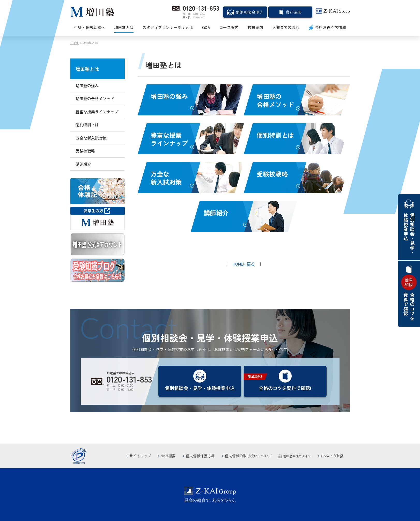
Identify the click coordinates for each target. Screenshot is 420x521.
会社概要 (168, 456)
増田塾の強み (169, 96)
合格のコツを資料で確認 (409, 298)
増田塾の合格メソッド (275, 100)
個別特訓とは (275, 135)
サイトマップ (140, 456)
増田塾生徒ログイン (297, 456)
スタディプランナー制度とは (168, 27)
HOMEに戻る (244, 264)
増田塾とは (124, 27)
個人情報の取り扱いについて (248, 456)
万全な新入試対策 (166, 178)
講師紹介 (216, 213)
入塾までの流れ (286, 27)
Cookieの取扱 (332, 456)
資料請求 (293, 12)
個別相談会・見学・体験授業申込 (409, 234)
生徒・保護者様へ (90, 27)
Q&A (206, 27)
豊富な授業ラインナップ (169, 139)
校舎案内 (255, 27)
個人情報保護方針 (200, 456)
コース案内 (229, 27)
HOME (75, 43)
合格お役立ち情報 (330, 27)
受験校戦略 (272, 174)
